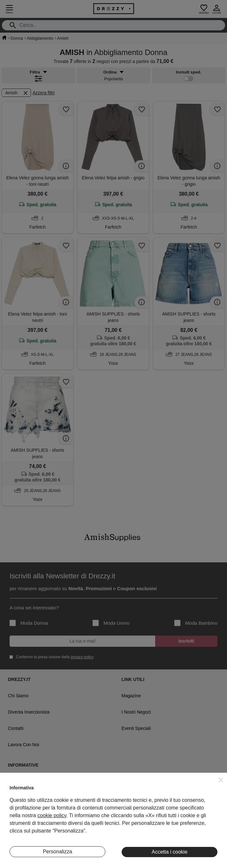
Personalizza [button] (57, 852)
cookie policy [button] (52, 815)
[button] (221, 780)
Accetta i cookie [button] (170, 852)
